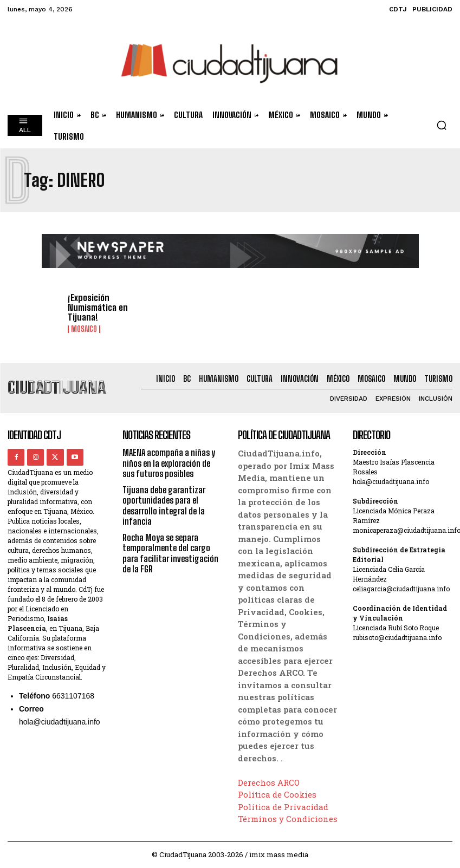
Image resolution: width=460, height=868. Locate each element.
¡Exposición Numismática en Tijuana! (97, 308)
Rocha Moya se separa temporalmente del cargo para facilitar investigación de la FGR (170, 552)
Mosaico (84, 329)
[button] (442, 125)
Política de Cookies (277, 794)
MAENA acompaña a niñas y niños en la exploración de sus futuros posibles (169, 463)
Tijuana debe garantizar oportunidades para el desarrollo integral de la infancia (164, 505)
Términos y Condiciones (288, 819)
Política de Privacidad (283, 807)
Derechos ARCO (269, 782)
